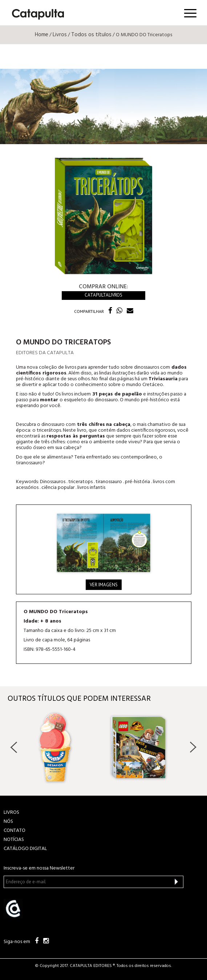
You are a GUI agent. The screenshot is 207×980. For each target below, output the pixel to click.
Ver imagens (104, 585)
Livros (60, 35)
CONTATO (15, 831)
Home (42, 35)
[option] (62, 747)
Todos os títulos (91, 35)
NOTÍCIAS (14, 840)
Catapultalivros (103, 295)
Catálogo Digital (25, 849)
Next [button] (193, 747)
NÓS (8, 822)
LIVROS (11, 813)
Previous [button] (14, 747)
